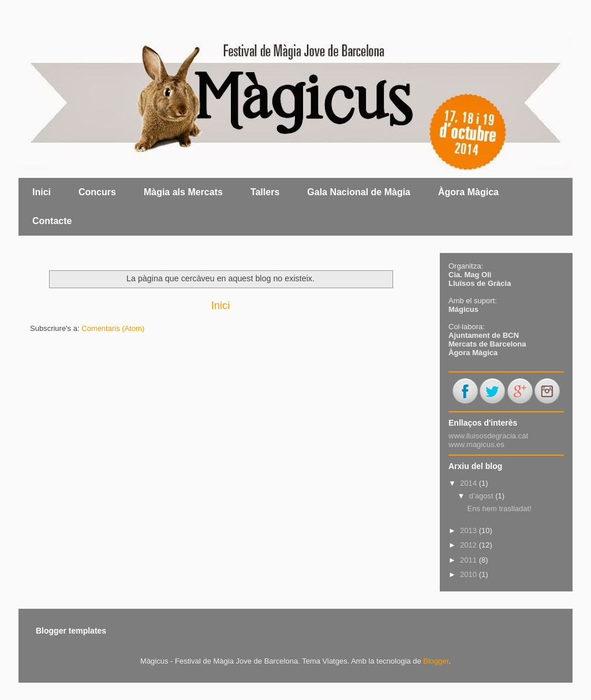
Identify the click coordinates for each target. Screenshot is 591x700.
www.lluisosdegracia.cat (488, 436)
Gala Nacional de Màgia (359, 192)
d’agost (482, 496)
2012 (470, 545)
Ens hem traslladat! (499, 509)
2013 (470, 530)
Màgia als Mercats (183, 192)
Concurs (97, 192)
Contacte (52, 221)
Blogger (436, 661)
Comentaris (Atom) (113, 328)
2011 (470, 560)
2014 (470, 483)
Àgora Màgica (468, 192)
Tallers (265, 192)
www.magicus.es (476, 444)
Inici (42, 192)
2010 (470, 574)
